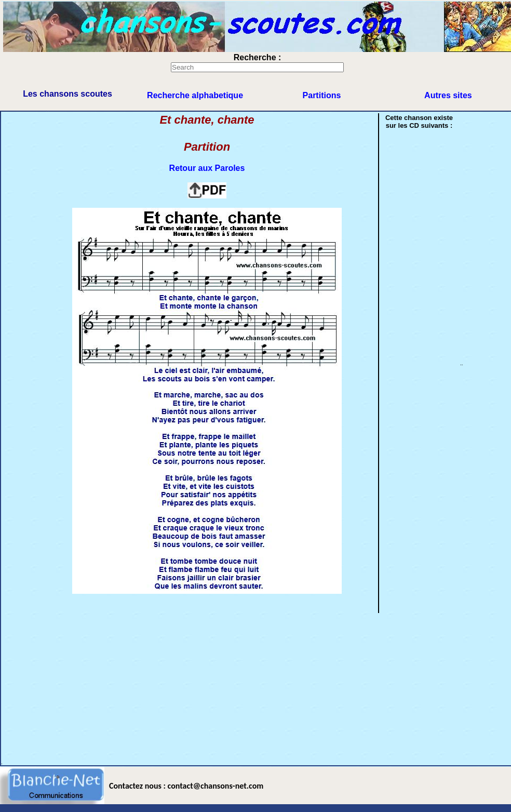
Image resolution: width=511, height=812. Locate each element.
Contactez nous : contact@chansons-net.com (186, 786)
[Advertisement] (223, 687)
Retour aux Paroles (207, 168)
